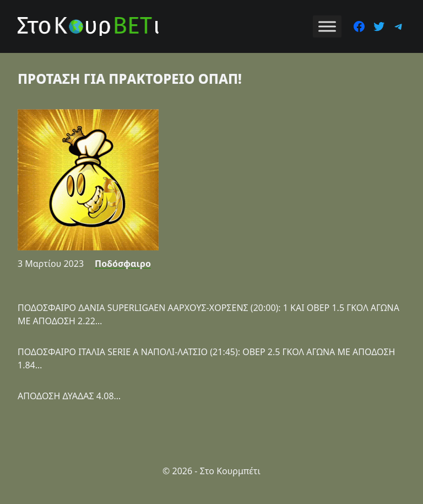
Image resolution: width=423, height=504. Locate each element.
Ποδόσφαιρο (123, 264)
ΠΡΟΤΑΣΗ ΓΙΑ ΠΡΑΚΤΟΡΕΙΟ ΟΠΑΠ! (130, 79)
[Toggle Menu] (327, 26)
